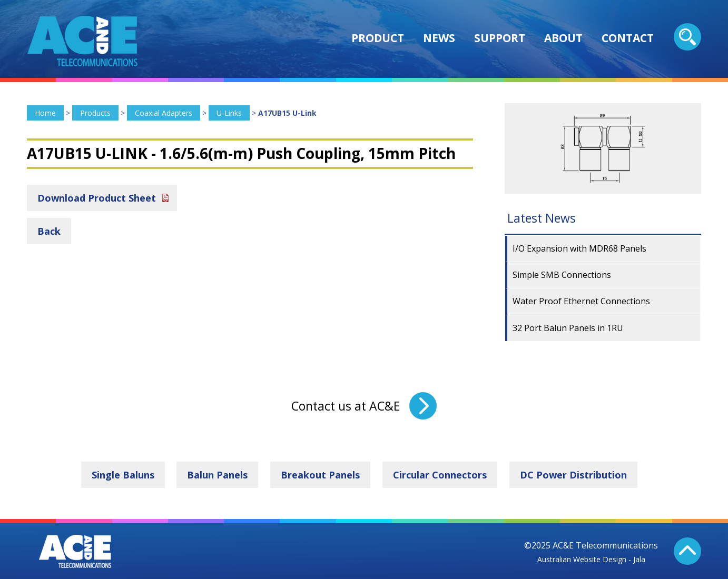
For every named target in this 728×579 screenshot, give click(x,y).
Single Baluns (123, 475)
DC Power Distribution (573, 475)
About (563, 38)
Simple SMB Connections (562, 275)
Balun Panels (217, 475)
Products (95, 113)
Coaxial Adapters (164, 113)
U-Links (229, 113)
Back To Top (687, 551)
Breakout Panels (320, 475)
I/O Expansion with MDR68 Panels (579, 248)
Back (49, 231)
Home (45, 113)
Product (378, 38)
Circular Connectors (440, 475)
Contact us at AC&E (346, 406)
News (439, 38)
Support (500, 38)
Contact (628, 38)
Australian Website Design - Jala (591, 559)
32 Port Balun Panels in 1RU (568, 328)
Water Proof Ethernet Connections (581, 301)
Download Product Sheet (97, 198)
